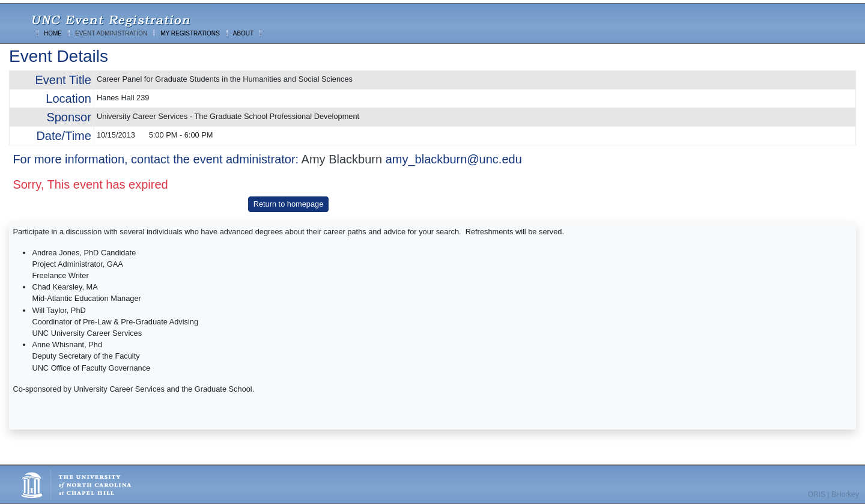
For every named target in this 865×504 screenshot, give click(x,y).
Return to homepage (289, 204)
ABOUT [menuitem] (243, 33)
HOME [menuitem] (53, 33)
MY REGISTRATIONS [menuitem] (190, 33)
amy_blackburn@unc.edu (454, 159)
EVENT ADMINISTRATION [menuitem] (111, 33)
